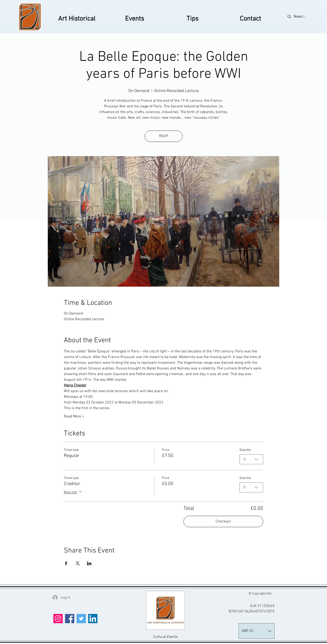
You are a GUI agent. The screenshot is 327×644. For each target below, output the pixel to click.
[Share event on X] (78, 563)
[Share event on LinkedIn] (89, 563)
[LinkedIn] (93, 619)
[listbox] (257, 631)
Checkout (223, 521)
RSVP (164, 136)
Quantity (245, 450)
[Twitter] (81, 619)
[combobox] (251, 459)
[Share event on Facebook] (66, 563)
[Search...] (300, 16)
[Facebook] (70, 619)
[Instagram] (58, 619)
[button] (257, 631)
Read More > (74, 416)
